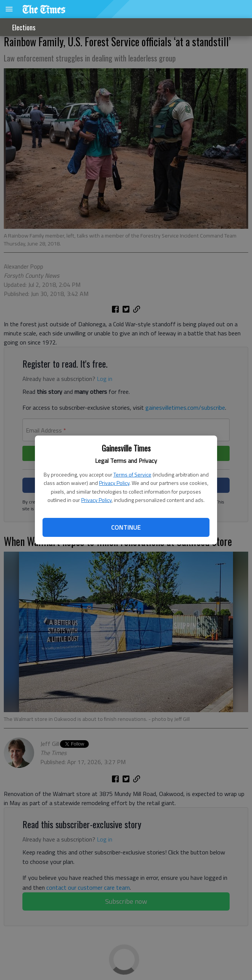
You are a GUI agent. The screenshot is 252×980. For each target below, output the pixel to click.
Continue (126, 527)
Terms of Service (132, 474)
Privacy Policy (114, 483)
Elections (24, 27)
